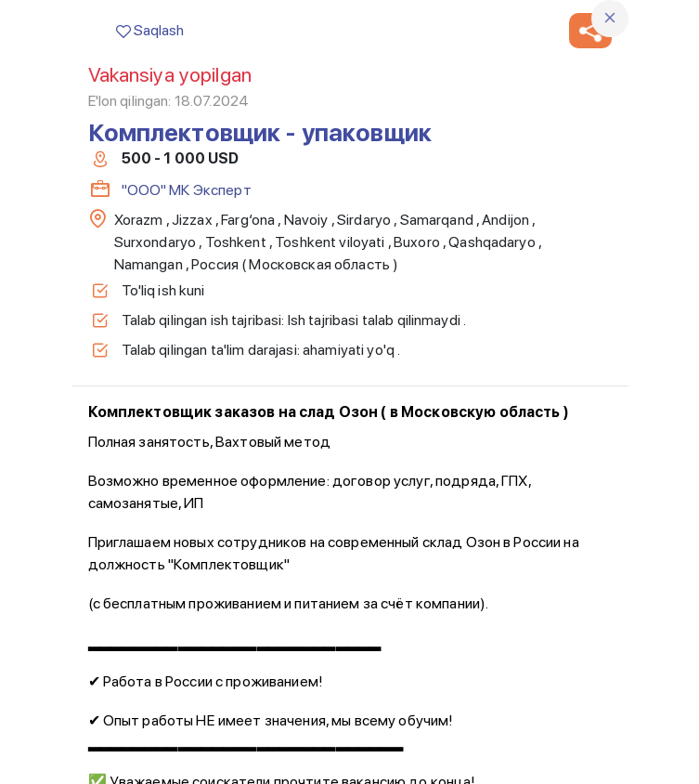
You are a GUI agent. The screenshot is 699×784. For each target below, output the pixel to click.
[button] (590, 31)
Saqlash (150, 30)
